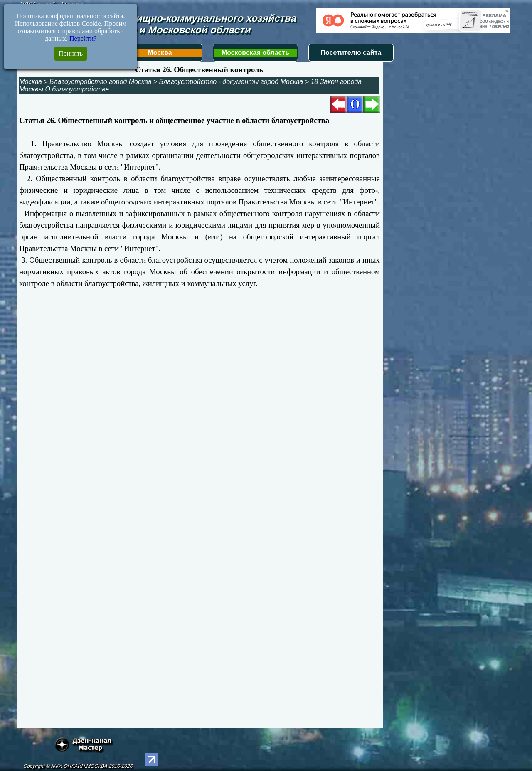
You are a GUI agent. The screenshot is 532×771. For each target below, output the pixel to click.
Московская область (255, 53)
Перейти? (83, 38)
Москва (160, 53)
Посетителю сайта (351, 53)
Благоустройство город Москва (100, 82)
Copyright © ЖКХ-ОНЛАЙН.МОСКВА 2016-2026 (78, 766)
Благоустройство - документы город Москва (231, 82)
